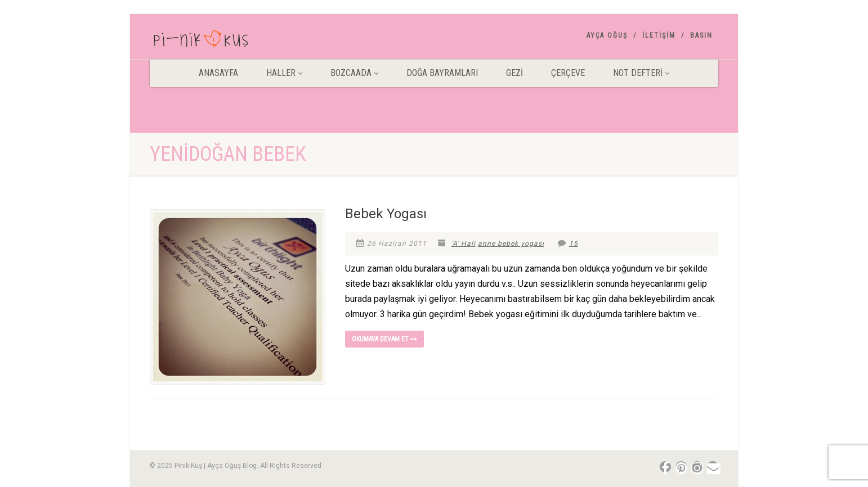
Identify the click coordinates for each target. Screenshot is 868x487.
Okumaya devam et (384, 339)
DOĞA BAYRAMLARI (442, 73)
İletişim (659, 35)
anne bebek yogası (511, 243)
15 (568, 243)
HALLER (284, 73)
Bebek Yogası (386, 214)
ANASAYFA (218, 73)
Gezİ (514, 73)
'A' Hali (464, 243)
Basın (701, 35)
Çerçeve (568, 73)
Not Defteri (641, 73)
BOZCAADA (354, 73)
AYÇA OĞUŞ (607, 35)
